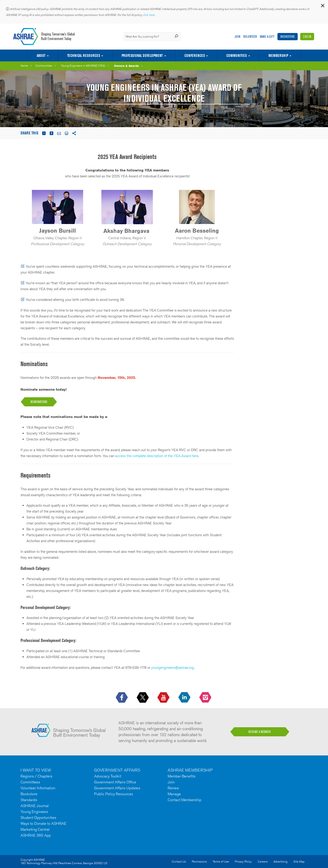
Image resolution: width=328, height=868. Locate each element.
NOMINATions (39, 402)
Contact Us (179, 862)
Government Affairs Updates (117, 788)
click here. (149, 15)
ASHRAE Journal (35, 806)
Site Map (299, 862)
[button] (322, 7)
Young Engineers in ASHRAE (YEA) (83, 66)
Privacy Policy (243, 862)
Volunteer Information (38, 788)
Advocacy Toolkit (108, 776)
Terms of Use (221, 862)
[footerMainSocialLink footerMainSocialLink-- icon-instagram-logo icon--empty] (206, 698)
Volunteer (250, 36)
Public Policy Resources (114, 794)
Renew (173, 788)
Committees (30, 782)
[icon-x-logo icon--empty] (143, 698)
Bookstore (288, 36)
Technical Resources (84, 55)
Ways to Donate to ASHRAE (43, 823)
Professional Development (142, 55)
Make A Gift (267, 36)
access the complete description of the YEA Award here (157, 456)
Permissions (199, 862)
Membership (278, 55)
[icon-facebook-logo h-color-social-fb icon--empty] (122, 698)
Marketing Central (35, 829)
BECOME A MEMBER (260, 732)
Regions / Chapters (36, 776)
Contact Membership (184, 800)
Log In (307, 36)
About (41, 55)
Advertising (281, 862)
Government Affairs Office (115, 782)
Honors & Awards (127, 66)
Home (24, 66)
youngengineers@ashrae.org (173, 668)
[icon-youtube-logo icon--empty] (164, 698)
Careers (263, 862)
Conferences (195, 55)
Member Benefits (182, 776)
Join (237, 36)
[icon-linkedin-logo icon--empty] (185, 698)
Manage (174, 794)
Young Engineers (34, 812)
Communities (237, 55)
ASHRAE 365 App (36, 835)
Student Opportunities (38, 818)
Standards (29, 800)
